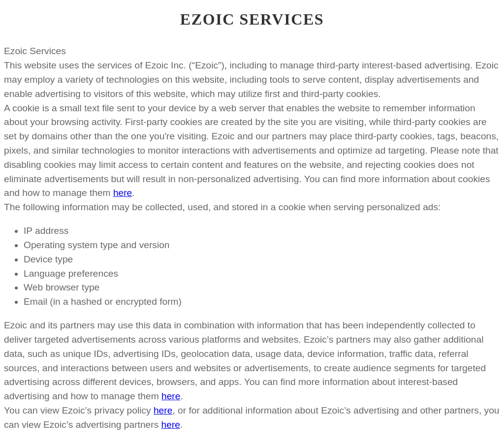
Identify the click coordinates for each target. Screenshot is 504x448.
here (123, 193)
